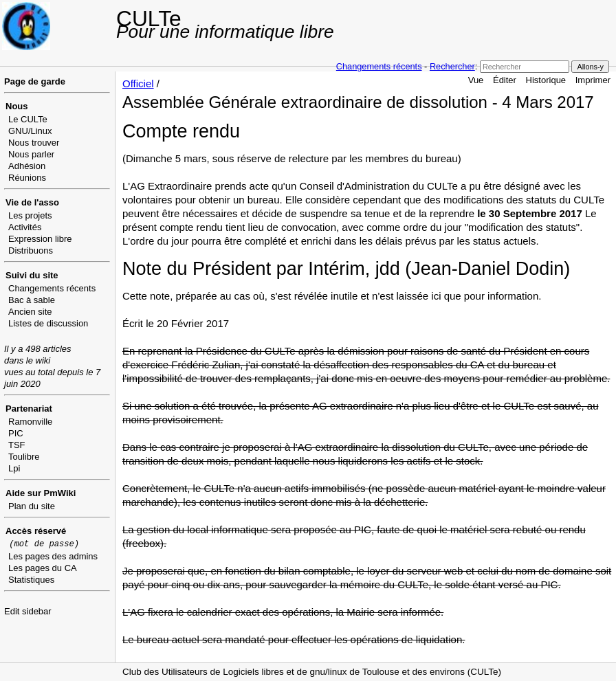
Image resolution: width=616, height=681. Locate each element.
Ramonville (30, 422)
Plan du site (32, 506)
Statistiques (31, 580)
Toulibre (24, 457)
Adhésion (27, 166)
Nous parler (31, 154)
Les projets (30, 215)
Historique (546, 80)
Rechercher (452, 66)
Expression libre (40, 239)
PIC (16, 433)
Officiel (138, 83)
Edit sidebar (28, 611)
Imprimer (593, 80)
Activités (25, 227)
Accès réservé (36, 531)
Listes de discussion (48, 323)
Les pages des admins (53, 556)
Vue (476, 80)
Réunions (27, 178)
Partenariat (29, 409)
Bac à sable (32, 300)
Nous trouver (34, 143)
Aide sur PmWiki (41, 493)
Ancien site (30, 312)
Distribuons (31, 250)
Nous (17, 106)
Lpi (14, 468)
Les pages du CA (43, 568)
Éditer (505, 80)
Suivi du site (32, 275)
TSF (17, 445)
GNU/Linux (30, 131)
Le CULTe (28, 119)
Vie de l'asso (32, 202)
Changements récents (379, 66)
